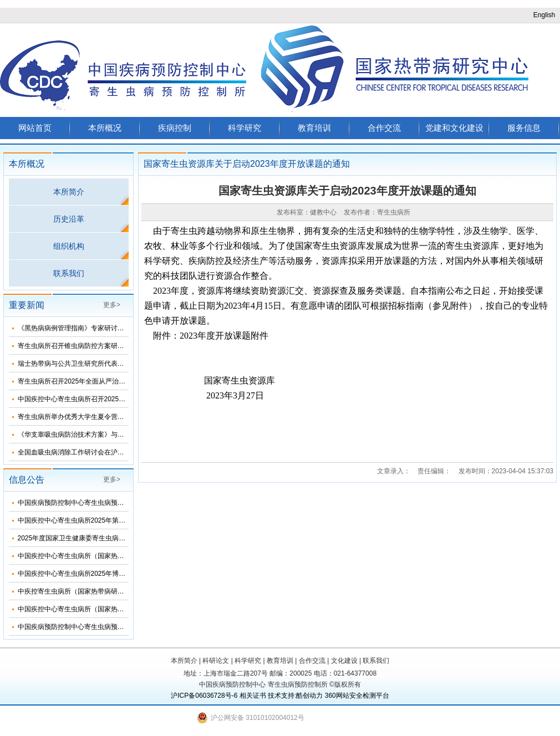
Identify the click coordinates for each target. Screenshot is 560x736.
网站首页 (35, 128)
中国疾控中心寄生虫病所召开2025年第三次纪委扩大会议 (102, 399)
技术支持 (281, 696)
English (544, 15)
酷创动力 (309, 696)
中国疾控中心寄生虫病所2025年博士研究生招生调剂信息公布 (108, 574)
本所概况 (105, 128)
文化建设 (344, 661)
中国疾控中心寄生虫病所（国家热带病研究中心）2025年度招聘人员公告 (125, 609)
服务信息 (524, 128)
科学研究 (245, 128)
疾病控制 (175, 128)
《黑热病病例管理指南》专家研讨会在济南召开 (88, 328)
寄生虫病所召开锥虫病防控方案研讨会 (74, 346)
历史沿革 (69, 219)
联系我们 (69, 273)
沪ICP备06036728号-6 (204, 696)
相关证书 (253, 696)
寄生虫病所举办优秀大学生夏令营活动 (74, 417)
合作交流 (384, 128)
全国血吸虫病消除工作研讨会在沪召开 (74, 452)
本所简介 (69, 192)
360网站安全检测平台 (357, 696)
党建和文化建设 (454, 128)
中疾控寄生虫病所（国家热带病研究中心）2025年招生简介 (105, 591)
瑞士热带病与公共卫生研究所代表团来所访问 (84, 364)
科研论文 (216, 661)
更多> (112, 305)
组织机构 (69, 246)
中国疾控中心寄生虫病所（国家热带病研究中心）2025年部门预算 (115, 556)
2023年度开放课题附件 (224, 336)
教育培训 (314, 128)
